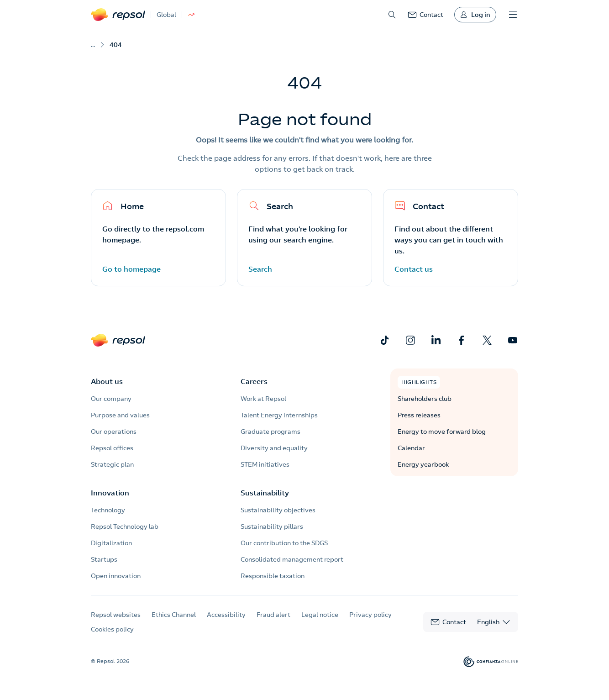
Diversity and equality (274, 448)
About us (107, 381)
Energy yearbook (423, 464)
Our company (111, 399)
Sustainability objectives (278, 510)
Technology (108, 510)
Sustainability (265, 493)
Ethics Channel (174, 615)
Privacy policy (370, 615)
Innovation (110, 493)
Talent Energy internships (279, 415)
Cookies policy (112, 629)
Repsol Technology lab (125, 526)
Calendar (411, 448)
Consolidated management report (292, 559)
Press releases (419, 415)
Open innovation (116, 576)
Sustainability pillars (272, 526)
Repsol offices (112, 448)
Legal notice (320, 615)
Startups (104, 559)
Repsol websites (116, 615)
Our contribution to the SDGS (284, 543)
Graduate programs (270, 432)
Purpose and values (120, 415)
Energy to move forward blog (442, 432)
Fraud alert (273, 615)
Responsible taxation (273, 576)
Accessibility (226, 615)
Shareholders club (425, 399)
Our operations (114, 432)
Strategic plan (112, 464)
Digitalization (111, 543)
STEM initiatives (265, 464)
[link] (425, 15)
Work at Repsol (263, 399)
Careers (254, 381)
